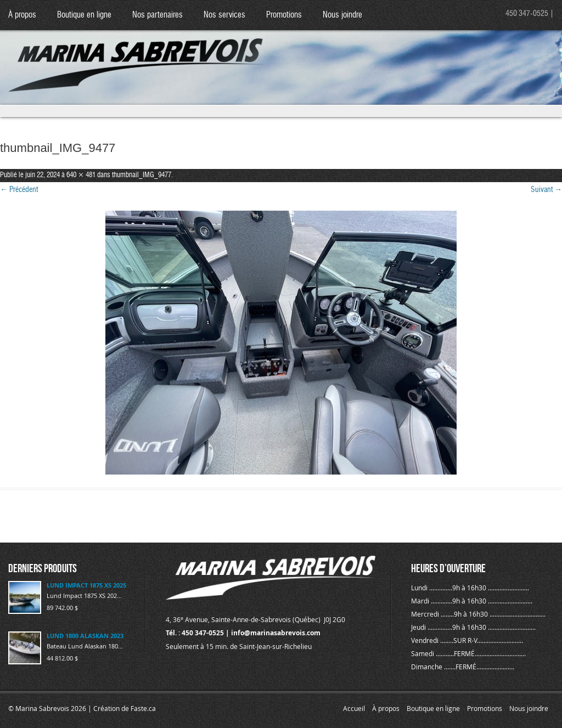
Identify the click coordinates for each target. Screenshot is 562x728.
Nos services (224, 15)
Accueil (354, 708)
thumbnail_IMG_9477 (142, 175)
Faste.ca (143, 708)
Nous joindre (342, 15)
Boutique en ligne (84, 15)
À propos (22, 15)
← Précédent (19, 190)
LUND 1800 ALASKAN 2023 (85, 636)
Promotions (284, 15)
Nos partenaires (158, 15)
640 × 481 (81, 175)
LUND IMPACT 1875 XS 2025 (86, 585)
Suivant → (546, 190)
